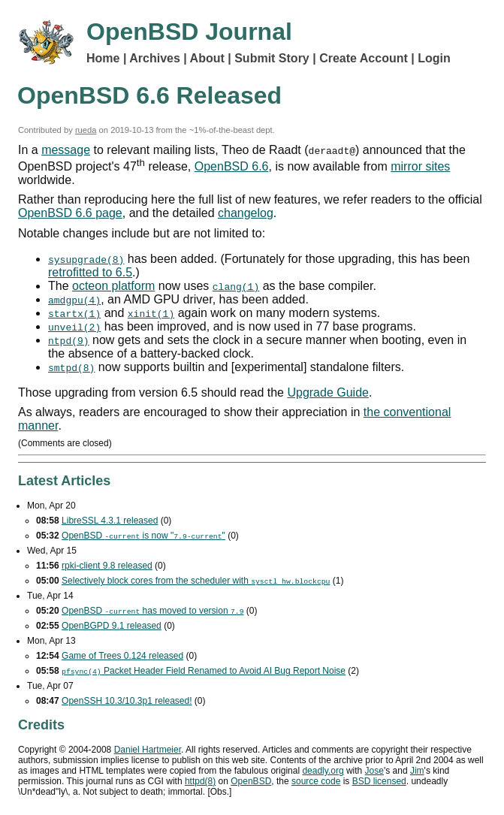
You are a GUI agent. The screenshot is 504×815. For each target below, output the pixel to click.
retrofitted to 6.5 (90, 272)
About (207, 58)
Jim (417, 771)
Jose (374, 771)
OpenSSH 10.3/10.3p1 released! (127, 701)
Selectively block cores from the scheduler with (196, 581)
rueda (86, 130)
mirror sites (420, 166)
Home (103, 58)
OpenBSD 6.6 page (70, 213)
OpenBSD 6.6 (232, 166)
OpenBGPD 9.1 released (112, 626)
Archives (155, 58)
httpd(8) (200, 781)
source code (316, 781)
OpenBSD (251, 781)
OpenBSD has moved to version (152, 611)
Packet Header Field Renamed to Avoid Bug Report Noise (204, 671)
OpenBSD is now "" (143, 536)
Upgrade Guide (328, 392)
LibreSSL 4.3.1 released (110, 521)
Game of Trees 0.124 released (122, 656)
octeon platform (113, 286)
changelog (246, 213)
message (66, 150)
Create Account (364, 58)
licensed (379, 781)
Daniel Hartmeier (148, 750)
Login (434, 58)
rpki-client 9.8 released (107, 566)
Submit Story (272, 58)
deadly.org (323, 771)
